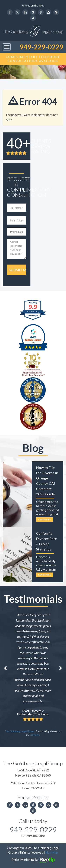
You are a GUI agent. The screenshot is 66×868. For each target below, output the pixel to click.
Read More (44, 519)
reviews (35, 735)
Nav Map (52, 852)
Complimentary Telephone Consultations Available (33, 59)
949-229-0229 (42, 47)
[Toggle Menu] (7, 47)
